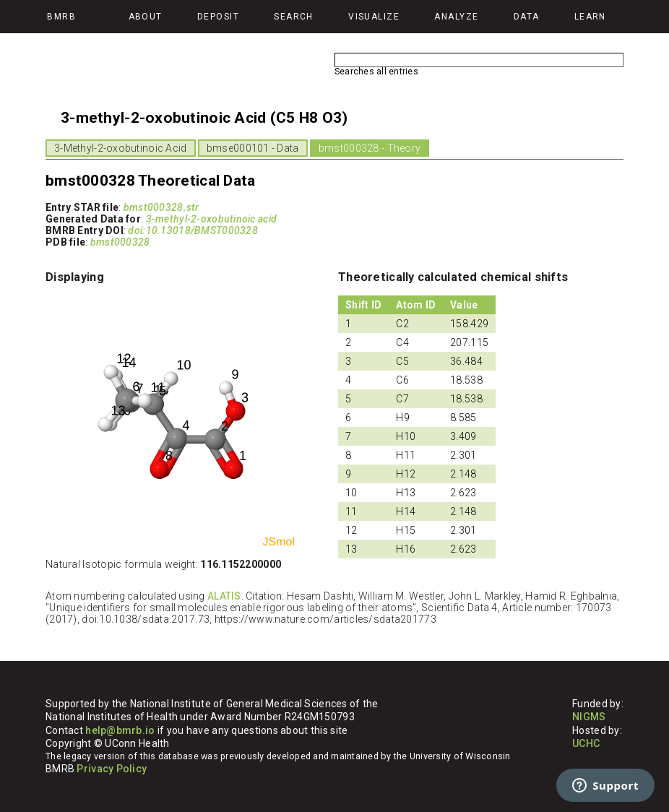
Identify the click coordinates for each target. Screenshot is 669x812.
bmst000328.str (161, 207)
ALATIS (224, 596)
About (146, 17)
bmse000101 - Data (253, 148)
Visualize (374, 17)
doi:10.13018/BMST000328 (193, 230)
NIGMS (589, 717)
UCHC (586, 743)
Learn (590, 17)
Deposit (218, 17)
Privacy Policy (112, 769)
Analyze (456, 17)
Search (294, 17)
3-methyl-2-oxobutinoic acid (212, 219)
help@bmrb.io (120, 730)
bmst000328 (120, 242)
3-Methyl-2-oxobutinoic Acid (121, 148)
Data (527, 17)
